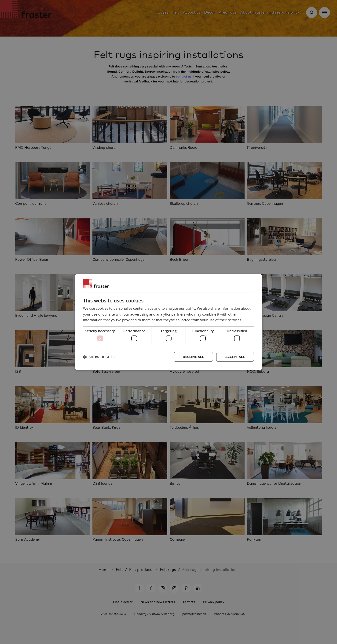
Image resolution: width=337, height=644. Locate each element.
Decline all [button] (192, 357)
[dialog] (168, 322)
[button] (99, 357)
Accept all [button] (235, 357)
